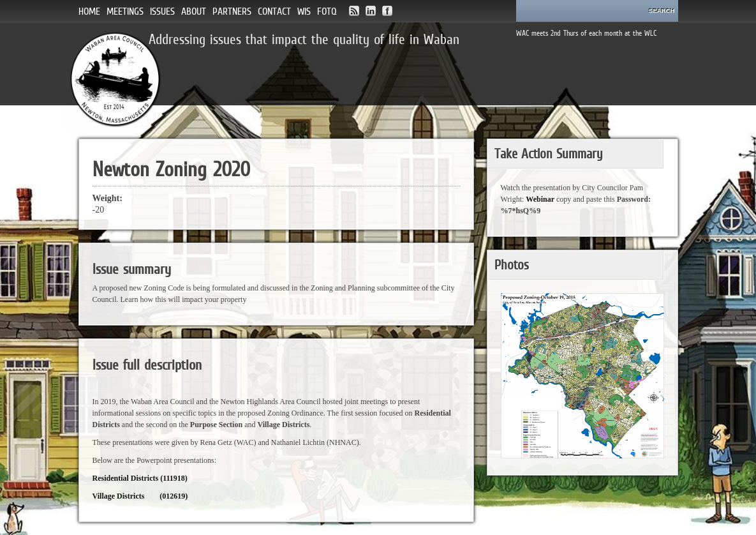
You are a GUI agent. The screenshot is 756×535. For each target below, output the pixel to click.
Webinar (540, 199)
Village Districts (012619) (140, 496)
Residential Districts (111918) (140, 478)
